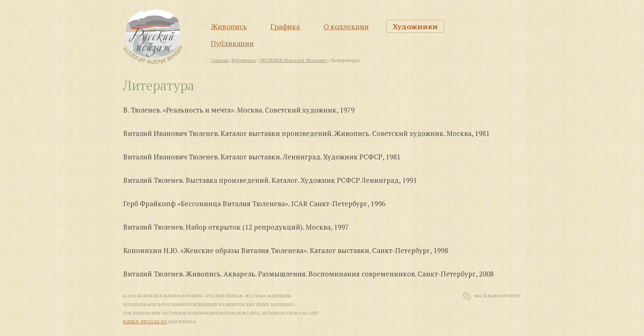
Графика (285, 26)
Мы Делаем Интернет (498, 296)
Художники (415, 26)
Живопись (229, 26)
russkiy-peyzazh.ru (145, 322)
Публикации (232, 43)
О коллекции (346, 26)
